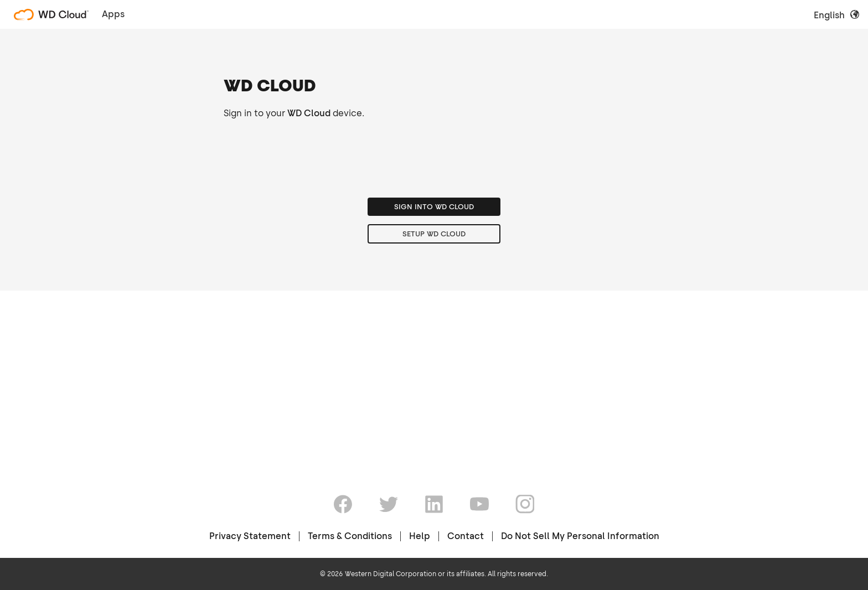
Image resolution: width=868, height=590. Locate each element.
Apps (113, 14)
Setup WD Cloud (434, 388)
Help (420, 536)
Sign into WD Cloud (434, 361)
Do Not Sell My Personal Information (580, 536)
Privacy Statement (250, 536)
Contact (466, 536)
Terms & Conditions (350, 536)
